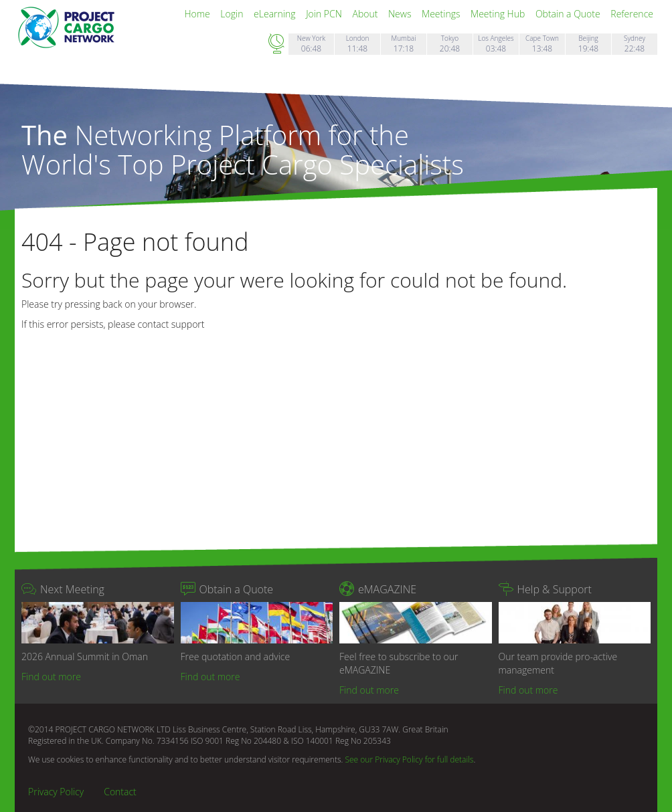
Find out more (51, 677)
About (366, 14)
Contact (120, 792)
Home (198, 14)
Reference (632, 14)
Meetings (442, 14)
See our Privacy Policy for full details (409, 759)
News (401, 14)
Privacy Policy (56, 792)
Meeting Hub (499, 14)
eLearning (276, 14)
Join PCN (325, 14)
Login (233, 14)
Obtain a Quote (569, 14)
